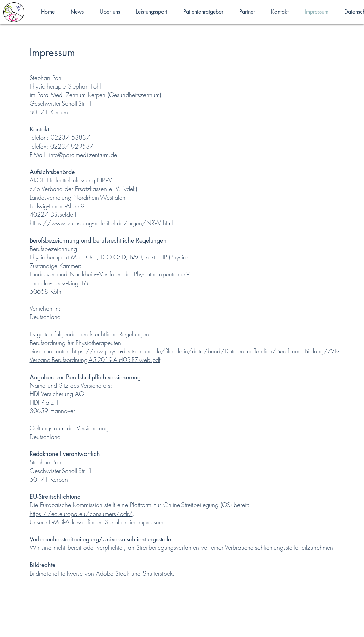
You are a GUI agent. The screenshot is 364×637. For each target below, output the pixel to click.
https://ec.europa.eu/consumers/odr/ (81, 514)
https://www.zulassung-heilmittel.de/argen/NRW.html (101, 223)
